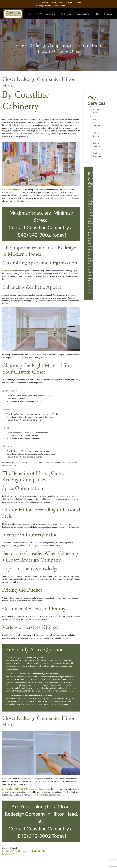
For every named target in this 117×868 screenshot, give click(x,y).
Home (30, 14)
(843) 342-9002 (9, 854)
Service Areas (67, 14)
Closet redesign (9, 271)
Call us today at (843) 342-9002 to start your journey (24, 789)
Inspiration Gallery (85, 14)
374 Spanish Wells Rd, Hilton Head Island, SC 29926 (24, 851)
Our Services (52, 14)
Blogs (98, 14)
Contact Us (108, 14)
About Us (39, 14)
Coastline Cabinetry (10, 190)
